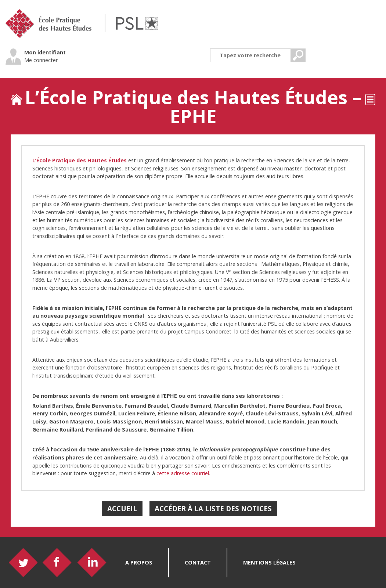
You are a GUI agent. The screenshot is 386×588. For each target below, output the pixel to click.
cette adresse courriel (183, 473)
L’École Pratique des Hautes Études (80, 160)
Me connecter (41, 60)
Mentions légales (269, 562)
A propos (139, 562)
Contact (198, 562)
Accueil (122, 508)
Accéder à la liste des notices (213, 508)
